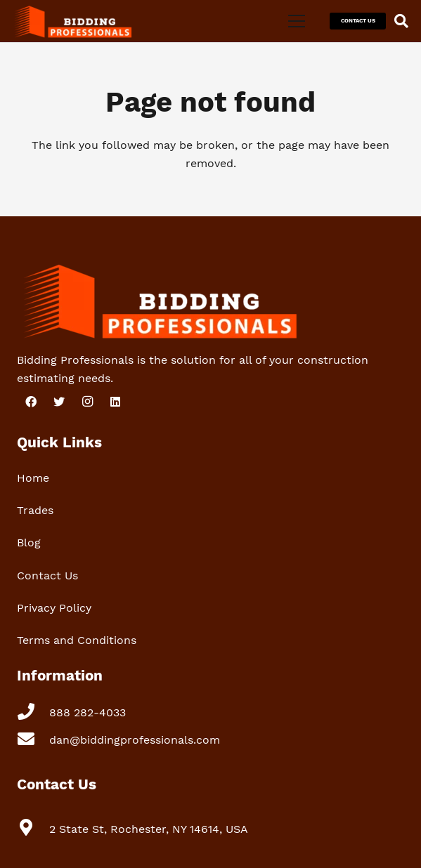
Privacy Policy (54, 608)
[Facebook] (31, 402)
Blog (29, 542)
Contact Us (47, 576)
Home (33, 478)
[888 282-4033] (33, 713)
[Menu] (297, 21)
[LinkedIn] (115, 402)
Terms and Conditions (77, 640)
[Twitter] (59, 402)
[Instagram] (87, 402)
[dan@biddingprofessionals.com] (33, 741)
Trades (35, 510)
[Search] (401, 21)
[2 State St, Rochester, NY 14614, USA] (33, 829)
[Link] (72, 21)
